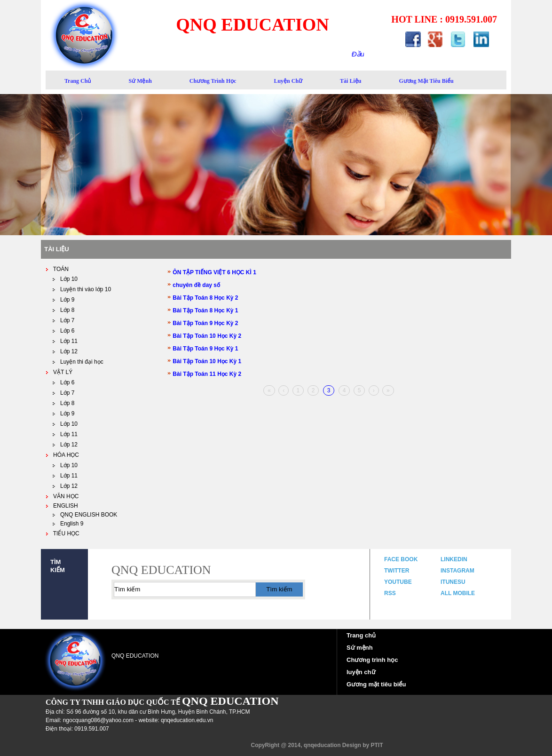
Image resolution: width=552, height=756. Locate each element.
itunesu (453, 582)
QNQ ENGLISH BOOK (85, 515)
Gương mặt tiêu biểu (376, 684)
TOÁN (57, 269)
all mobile (458, 593)
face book (401, 559)
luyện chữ (288, 81)
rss (390, 593)
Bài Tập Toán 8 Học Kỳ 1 (203, 310)
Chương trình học (213, 81)
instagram (457, 571)
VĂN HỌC (62, 496)
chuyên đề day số (194, 285)
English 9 (68, 524)
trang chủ (78, 81)
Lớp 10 (65, 279)
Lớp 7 (63, 320)
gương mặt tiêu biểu (426, 81)
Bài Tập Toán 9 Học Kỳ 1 (203, 349)
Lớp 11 (65, 341)
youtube (398, 582)
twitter (397, 571)
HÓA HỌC (62, 455)
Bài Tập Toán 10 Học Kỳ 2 (205, 336)
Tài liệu (351, 81)
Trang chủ (361, 635)
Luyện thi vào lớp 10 (82, 289)
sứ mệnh (140, 81)
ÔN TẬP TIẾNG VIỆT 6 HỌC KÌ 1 (212, 272)
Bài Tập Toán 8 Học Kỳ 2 (203, 298)
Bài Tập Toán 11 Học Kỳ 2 (205, 374)
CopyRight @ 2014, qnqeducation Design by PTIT (317, 745)
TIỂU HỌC (63, 533)
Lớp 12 (65, 351)
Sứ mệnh (360, 648)
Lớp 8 (63, 310)
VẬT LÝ (59, 372)
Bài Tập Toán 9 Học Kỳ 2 (203, 323)
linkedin (454, 559)
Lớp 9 (63, 300)
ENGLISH (62, 506)
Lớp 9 (63, 414)
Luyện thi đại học (78, 362)
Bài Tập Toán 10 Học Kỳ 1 (205, 361)
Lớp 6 (63, 331)
